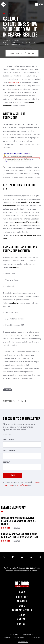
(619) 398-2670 (32, 568)
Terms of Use (23, 642)
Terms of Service (22, 485)
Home (22, 593)
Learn (22, 615)
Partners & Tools (22, 610)
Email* (22, 466)
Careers (22, 619)
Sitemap (7, 637)
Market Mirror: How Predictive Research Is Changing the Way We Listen (18, 521)
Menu (41, 4)
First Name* (22, 443)
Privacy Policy (20, 637)
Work (22, 606)
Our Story (22, 597)
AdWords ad (14, 82)
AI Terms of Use (35, 637)
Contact (22, 624)
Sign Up (12, 475)
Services (22, 602)
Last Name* (22, 454)
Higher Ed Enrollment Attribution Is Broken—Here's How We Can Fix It (20, 535)
